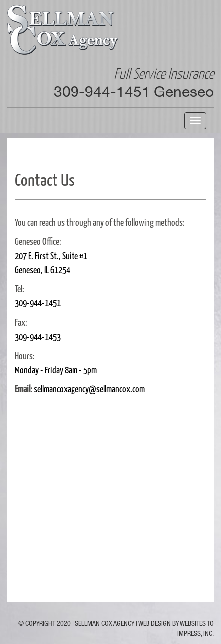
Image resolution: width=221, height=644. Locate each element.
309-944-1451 (38, 302)
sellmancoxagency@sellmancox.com (89, 388)
